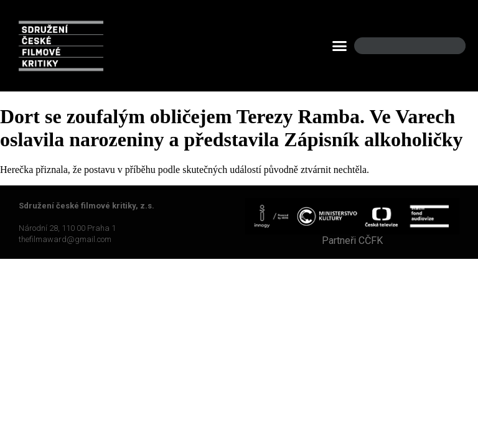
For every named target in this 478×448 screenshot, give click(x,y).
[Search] (446, 46)
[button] (340, 46)
